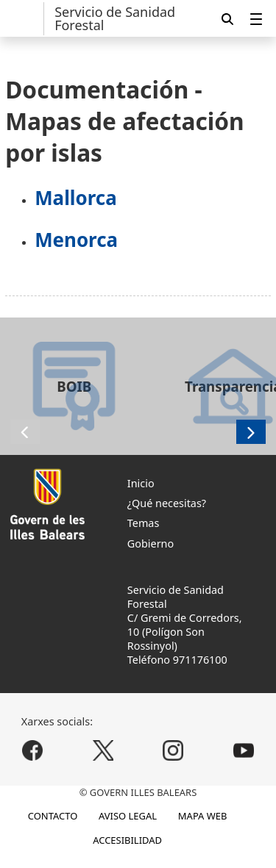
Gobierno (151, 544)
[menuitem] (256, 19)
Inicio (141, 483)
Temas (144, 523)
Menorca (76, 240)
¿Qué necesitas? (167, 503)
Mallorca (76, 198)
